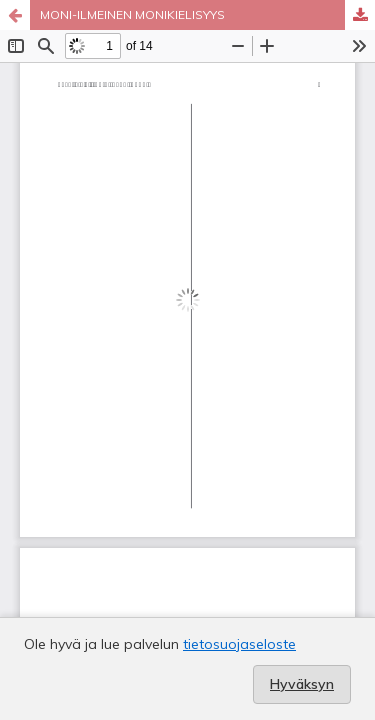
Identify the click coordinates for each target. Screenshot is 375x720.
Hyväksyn (302, 684)
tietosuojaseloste (239, 644)
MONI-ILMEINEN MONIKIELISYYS (132, 14)
